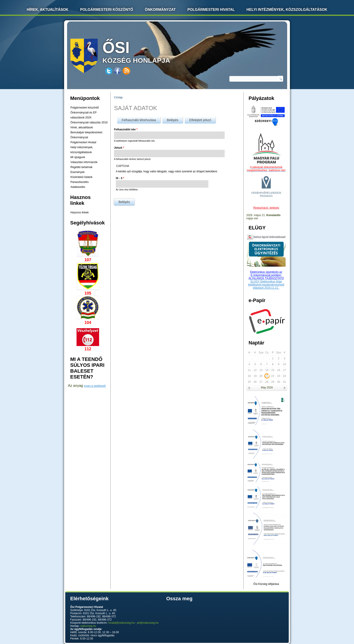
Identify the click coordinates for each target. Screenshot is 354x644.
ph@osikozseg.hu (148, 623)
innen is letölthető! (95, 386)
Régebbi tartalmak (81, 167)
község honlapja (147, 51)
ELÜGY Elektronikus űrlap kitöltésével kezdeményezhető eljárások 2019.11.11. (266, 285)
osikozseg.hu (88, 626)
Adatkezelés (78, 187)
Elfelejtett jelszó (200, 120)
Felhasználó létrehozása (139, 120)
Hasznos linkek (80, 212)
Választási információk (84, 162)
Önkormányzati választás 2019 (89, 122)
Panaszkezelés (80, 182)
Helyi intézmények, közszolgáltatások (287, 10)
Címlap (118, 97)
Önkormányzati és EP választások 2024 (84, 115)
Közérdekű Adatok (81, 177)
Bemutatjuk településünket (86, 132)
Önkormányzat (160, 10)
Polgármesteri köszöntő (107, 10)
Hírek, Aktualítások (48, 10)
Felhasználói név (126, 129)
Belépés (175, 119)
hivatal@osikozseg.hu (121, 623)
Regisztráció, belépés (266, 208)
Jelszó (119, 148)
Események (78, 172)
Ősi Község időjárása (266, 584)
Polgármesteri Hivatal (211, 10)
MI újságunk (78, 157)
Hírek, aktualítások (82, 127)
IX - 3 (120, 178)
